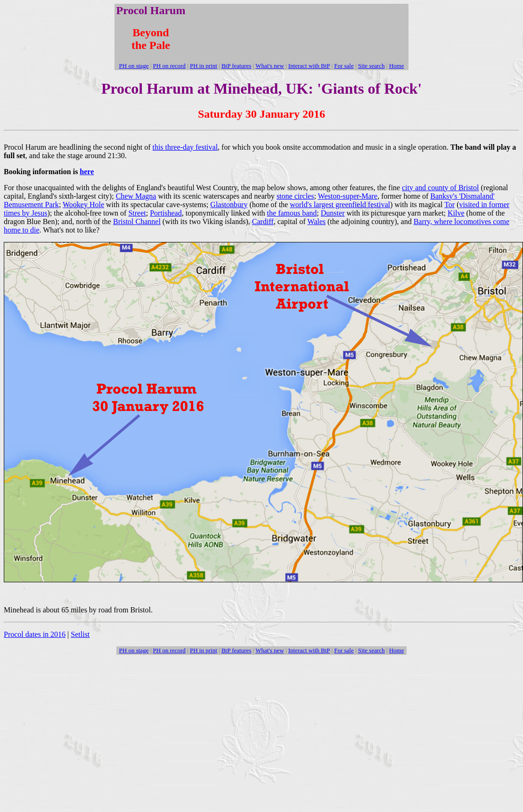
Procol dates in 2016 (35, 634)
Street (137, 213)
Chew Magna (136, 196)
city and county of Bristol (441, 188)
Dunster (333, 213)
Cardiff (263, 221)
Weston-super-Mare (348, 196)
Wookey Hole (83, 205)
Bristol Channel (137, 221)
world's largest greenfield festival (340, 205)
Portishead (166, 213)
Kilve (456, 213)
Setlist (80, 634)
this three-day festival (185, 147)
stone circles (295, 196)
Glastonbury (229, 205)
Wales (316, 221)
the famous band (292, 213)
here (87, 172)
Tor (449, 205)
